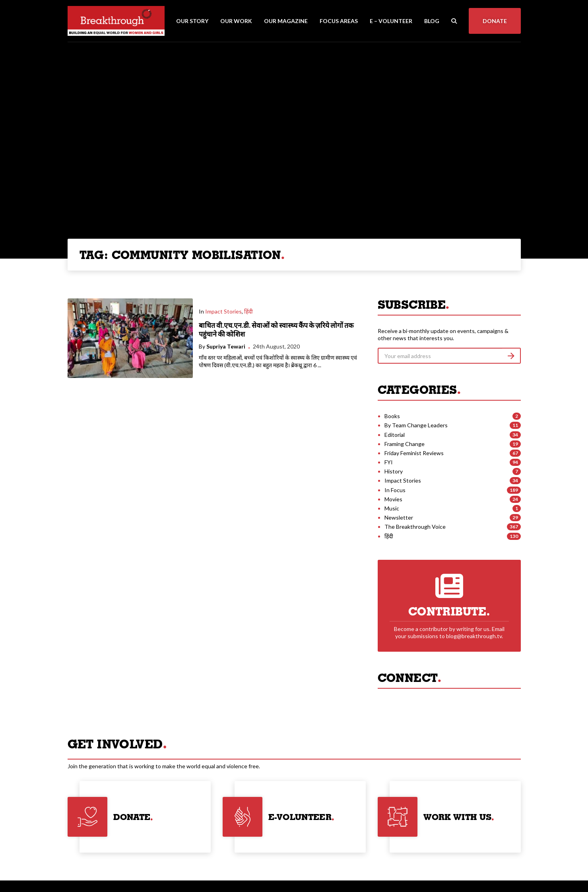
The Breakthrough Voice (415, 527)
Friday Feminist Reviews (414, 453)
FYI (389, 462)
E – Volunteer (391, 21)
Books (392, 416)
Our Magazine (286, 21)
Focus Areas (339, 21)
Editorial (395, 435)
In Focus (395, 490)
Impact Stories (223, 311)
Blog (432, 21)
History (394, 471)
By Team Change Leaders (416, 425)
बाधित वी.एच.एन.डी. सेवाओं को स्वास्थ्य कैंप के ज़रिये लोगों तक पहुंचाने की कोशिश (276, 330)
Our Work (236, 21)
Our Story (192, 21)
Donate (495, 21)
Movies (393, 499)
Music (392, 508)
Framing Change (405, 444)
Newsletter (399, 517)
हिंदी (248, 311)
